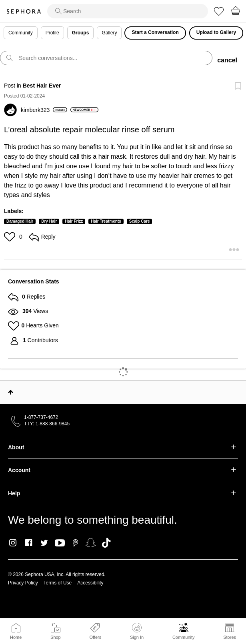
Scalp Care (140, 221)
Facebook (29, 543)
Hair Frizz (74, 221)
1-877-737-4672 (41, 417)
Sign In (137, 631)
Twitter (44, 543)
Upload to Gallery (216, 32)
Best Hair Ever (42, 86)
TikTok (106, 543)
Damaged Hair (20, 221)
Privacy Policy (23, 583)
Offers (95, 637)
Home (16, 637)
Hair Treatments (106, 221)
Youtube (60, 543)
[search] (128, 11)
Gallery (109, 33)
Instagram (13, 543)
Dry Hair (49, 221)
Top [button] (11, 392)
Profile (52, 33)
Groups (81, 33)
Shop (56, 637)
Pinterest (75, 543)
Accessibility (90, 583)
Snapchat (91, 543)
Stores (230, 637)
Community (184, 637)
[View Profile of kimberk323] (44, 110)
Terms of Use (58, 583)
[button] (11, 237)
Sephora (24, 11)
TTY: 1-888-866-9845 (47, 424)
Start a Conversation (155, 32)
